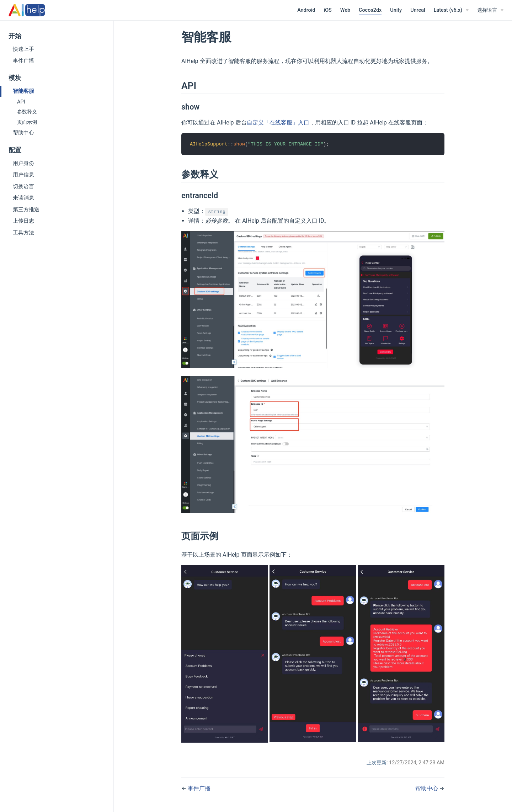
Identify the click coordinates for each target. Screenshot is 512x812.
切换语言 (23, 186)
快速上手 (23, 49)
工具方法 (23, 233)
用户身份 (23, 163)
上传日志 (23, 221)
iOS (328, 10)
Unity (396, 10)
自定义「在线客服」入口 (278, 123)
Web (345, 10)
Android (306, 10)
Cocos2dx (370, 10)
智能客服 (23, 91)
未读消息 (23, 198)
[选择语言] (490, 10)
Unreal (418, 10)
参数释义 (27, 112)
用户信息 (23, 175)
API (21, 102)
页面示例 (27, 122)
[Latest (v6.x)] (451, 10)
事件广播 (23, 61)
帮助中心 (23, 133)
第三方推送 (26, 209)
